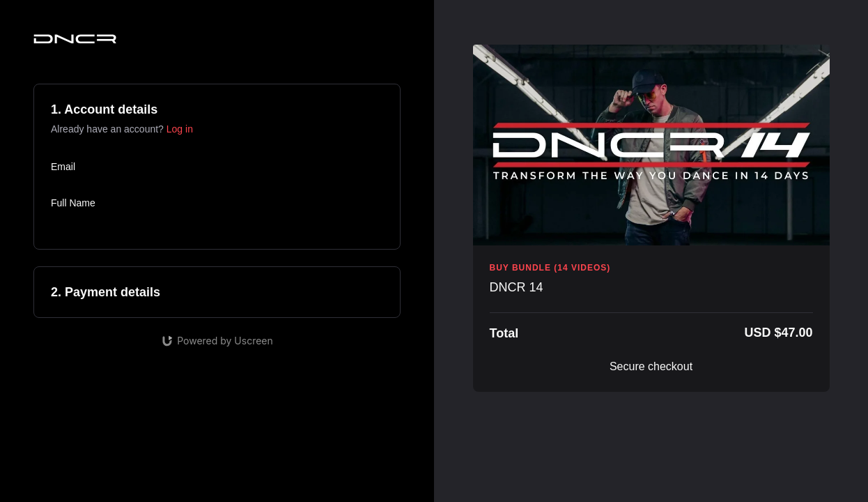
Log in (180, 129)
